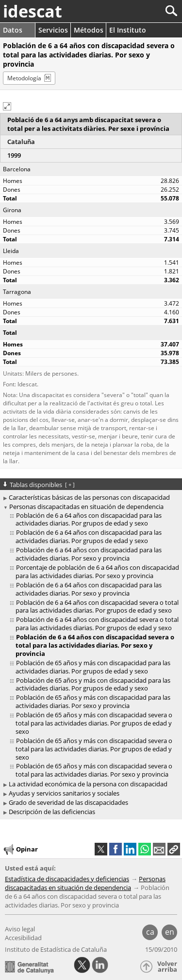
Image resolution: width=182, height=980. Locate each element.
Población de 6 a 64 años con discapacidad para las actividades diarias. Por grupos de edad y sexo (89, 519)
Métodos (89, 30)
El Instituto (128, 30)
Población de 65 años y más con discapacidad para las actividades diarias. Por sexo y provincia (93, 701)
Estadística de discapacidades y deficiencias (67, 879)
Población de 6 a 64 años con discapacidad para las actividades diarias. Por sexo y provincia (89, 554)
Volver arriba (167, 967)
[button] (7, 106)
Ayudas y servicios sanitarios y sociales (64, 793)
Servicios (53, 30)
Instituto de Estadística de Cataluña (56, 949)
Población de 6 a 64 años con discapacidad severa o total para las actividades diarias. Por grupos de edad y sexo (97, 607)
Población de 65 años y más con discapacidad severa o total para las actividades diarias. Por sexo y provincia (94, 770)
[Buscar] (139, 11)
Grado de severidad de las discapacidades (68, 802)
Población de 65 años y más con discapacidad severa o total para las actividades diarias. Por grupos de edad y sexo (94, 723)
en (170, 932)
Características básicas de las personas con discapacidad (89, 497)
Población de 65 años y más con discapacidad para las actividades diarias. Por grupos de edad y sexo (93, 667)
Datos (13, 30)
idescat (33, 11)
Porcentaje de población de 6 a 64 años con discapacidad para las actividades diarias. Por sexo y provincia (97, 572)
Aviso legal (20, 929)
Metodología (24, 78)
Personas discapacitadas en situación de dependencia (86, 507)
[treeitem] (92, 520)
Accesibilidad (23, 938)
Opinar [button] (20, 850)
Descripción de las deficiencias (52, 812)
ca (150, 932)
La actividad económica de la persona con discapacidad (88, 784)
